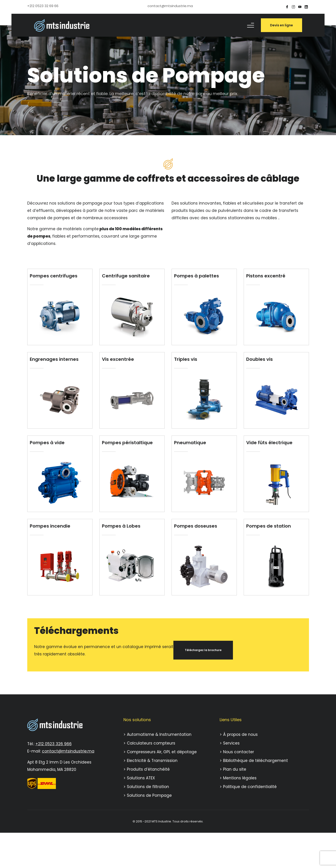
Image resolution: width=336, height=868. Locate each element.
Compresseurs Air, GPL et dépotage (162, 752)
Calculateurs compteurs (151, 743)
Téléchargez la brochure (203, 650)
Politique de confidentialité (250, 787)
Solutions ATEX (141, 778)
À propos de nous (240, 734)
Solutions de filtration (148, 787)
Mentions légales (240, 778)
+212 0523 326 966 (54, 744)
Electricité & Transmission (152, 761)
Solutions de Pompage (149, 795)
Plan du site (235, 769)
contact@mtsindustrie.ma (68, 751)
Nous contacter (239, 752)
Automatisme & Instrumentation (159, 734)
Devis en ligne (281, 25)
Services (231, 743)
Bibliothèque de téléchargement (255, 761)
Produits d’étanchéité (148, 769)
